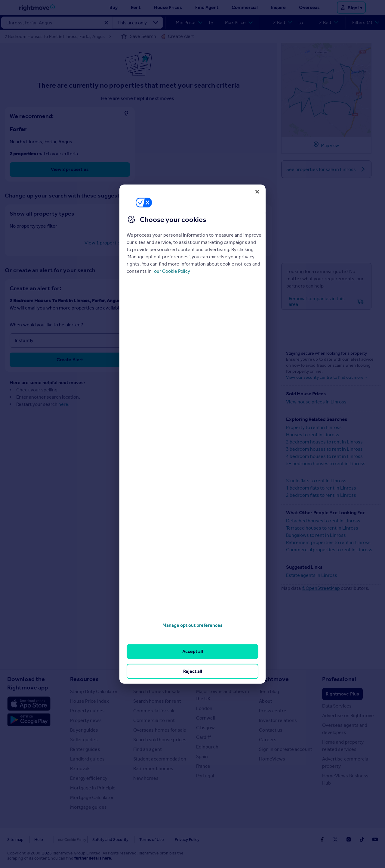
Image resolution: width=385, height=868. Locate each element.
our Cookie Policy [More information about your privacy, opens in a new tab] (172, 271)
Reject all (193, 671)
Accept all (193, 651)
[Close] (257, 191)
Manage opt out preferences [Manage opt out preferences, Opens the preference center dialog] (192, 625)
